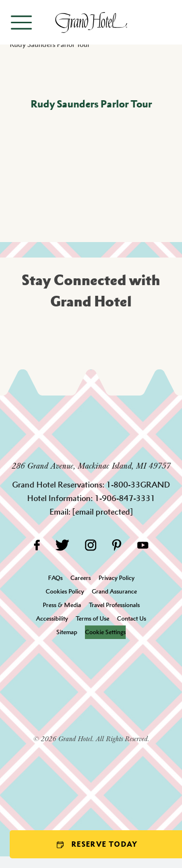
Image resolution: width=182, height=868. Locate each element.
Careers (81, 578)
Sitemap (67, 632)
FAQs (55, 578)
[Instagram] (91, 545)
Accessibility (52, 618)
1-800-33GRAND (138, 485)
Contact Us (132, 618)
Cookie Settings (105, 632)
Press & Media (62, 605)
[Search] (168, 22)
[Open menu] (21, 23)
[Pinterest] (117, 545)
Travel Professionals (114, 605)
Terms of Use (92, 618)
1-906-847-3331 (125, 498)
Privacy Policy (116, 578)
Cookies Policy (65, 591)
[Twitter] (62, 545)
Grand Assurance (114, 591)
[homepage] (91, 23)
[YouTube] (143, 545)
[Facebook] (37, 545)
